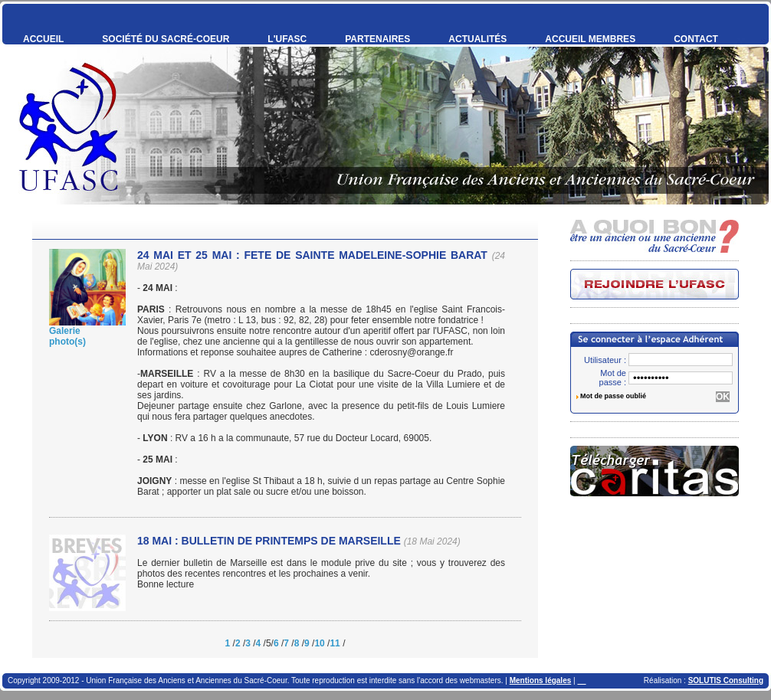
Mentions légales (541, 680)
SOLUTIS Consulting (726, 680)
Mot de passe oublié (613, 396)
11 (335, 643)
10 (319, 643)
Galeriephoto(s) (67, 336)
